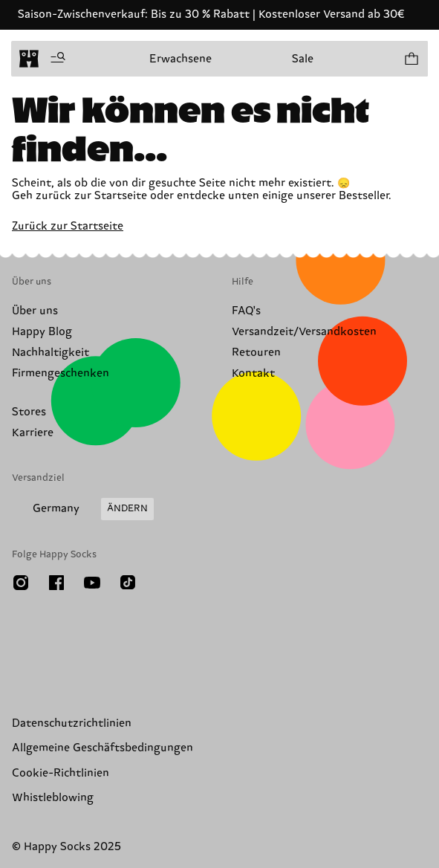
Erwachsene (181, 59)
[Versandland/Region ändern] (83, 509)
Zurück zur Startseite (68, 226)
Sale (303, 59)
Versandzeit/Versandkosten (304, 332)
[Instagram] (21, 583)
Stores (29, 412)
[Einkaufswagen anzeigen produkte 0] (411, 59)
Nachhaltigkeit (51, 353)
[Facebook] (56, 583)
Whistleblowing (53, 798)
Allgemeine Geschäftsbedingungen (103, 748)
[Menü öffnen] (58, 59)
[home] (29, 59)
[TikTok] (128, 583)
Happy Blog (42, 332)
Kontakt (253, 373)
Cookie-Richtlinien (61, 773)
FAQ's (246, 311)
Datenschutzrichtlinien (72, 723)
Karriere (33, 433)
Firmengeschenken (61, 373)
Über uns (35, 311)
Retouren (256, 353)
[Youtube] (92, 583)
